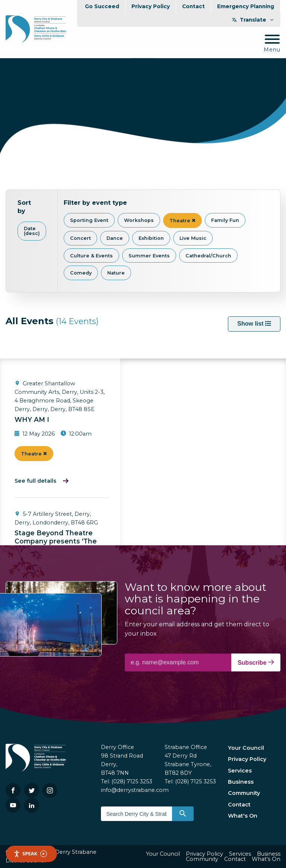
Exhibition (151, 238)
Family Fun (225, 220)
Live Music (193, 238)
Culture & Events (91, 256)
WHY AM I (32, 419)
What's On (243, 816)
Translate (253, 20)
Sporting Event (89, 220)
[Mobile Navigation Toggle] (272, 44)
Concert (80, 238)
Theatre (182, 221)
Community (244, 793)
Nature (116, 273)
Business (241, 782)
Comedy (81, 273)
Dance (115, 238)
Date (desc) (32, 231)
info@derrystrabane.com (135, 790)
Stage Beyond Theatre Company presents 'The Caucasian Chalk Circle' (56, 541)
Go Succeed (102, 6)
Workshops (139, 220)
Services (240, 771)
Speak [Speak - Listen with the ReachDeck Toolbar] (30, 854)
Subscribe (256, 662)
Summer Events (149, 256)
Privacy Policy (151, 6)
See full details (35, 481)
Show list (254, 324)
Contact (193, 6)
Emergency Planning (246, 6)
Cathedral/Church (208, 256)
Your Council (246, 748)
